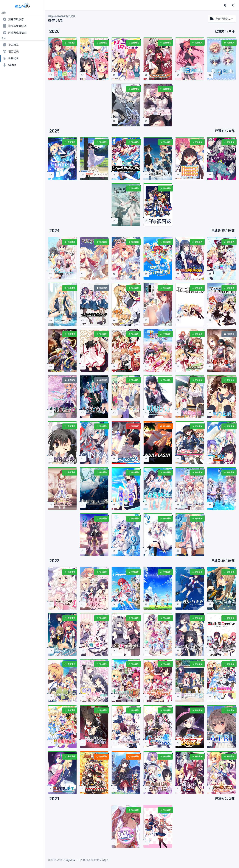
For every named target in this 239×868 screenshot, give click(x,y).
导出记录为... (220, 19)
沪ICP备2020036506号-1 (94, 860)
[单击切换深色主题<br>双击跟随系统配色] (226, 5)
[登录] (233, 5)
